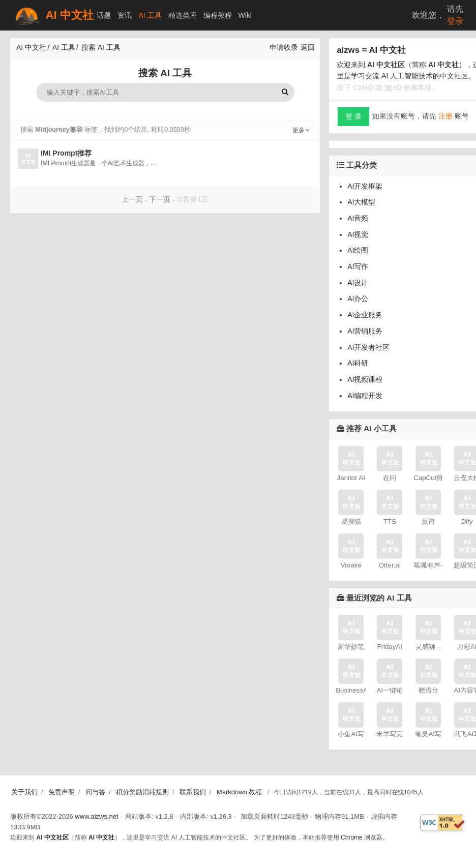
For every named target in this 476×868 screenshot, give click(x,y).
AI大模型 (361, 202)
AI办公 (358, 298)
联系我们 (193, 792)
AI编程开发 (365, 396)
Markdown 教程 (240, 792)
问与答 (95, 792)
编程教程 (218, 15)
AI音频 (358, 218)
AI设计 (358, 283)
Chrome (352, 837)
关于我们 (24, 792)
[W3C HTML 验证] (442, 822)
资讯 (125, 15)
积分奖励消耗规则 (142, 792)
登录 (455, 21)
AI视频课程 (365, 379)
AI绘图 (358, 250)
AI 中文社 (53, 16)
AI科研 (358, 363)
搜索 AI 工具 (101, 47)
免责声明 (62, 792)
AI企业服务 (365, 315)
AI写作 (358, 266)
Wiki (245, 15)
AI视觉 (358, 234)
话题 (104, 15)
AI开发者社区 (368, 347)
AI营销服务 (365, 331)
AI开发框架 (365, 186)
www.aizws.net (96, 816)
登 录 (353, 116)
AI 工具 (150, 15)
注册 (445, 116)
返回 (308, 47)
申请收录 (284, 47)
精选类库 (183, 15)
